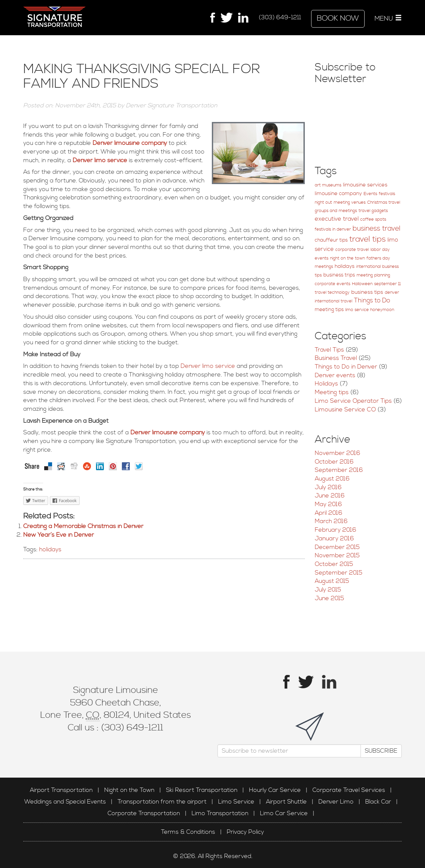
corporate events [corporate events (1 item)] (333, 284)
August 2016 (332, 479)
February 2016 (336, 530)
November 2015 (337, 555)
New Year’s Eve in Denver (59, 535)
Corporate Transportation (144, 813)
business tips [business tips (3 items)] (367, 292)
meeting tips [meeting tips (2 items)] (329, 310)
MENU (388, 19)
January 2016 (334, 539)
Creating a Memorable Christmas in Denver (83, 526)
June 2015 (329, 598)
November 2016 (338, 453)
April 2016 (329, 513)
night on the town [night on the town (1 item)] (347, 258)
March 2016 (331, 521)
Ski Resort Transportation (202, 790)
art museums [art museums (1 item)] (328, 185)
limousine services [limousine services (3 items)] (365, 185)
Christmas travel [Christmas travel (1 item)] (384, 203)
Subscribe (379, 751)
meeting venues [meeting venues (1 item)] (350, 203)
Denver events (335, 375)
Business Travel (336, 358)
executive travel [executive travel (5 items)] (337, 219)
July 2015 (328, 590)
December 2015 (337, 547)
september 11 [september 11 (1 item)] (387, 284)
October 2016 (334, 462)
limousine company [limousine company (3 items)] (338, 194)
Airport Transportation (61, 790)
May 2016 (328, 504)
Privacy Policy (245, 832)
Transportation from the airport (162, 802)
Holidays (326, 384)
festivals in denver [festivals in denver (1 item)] (333, 229)
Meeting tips (332, 392)
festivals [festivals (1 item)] (387, 194)
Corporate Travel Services (349, 790)
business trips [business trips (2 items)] (339, 275)
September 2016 (339, 470)
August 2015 (332, 581)
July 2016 (328, 487)
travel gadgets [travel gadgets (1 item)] (373, 211)
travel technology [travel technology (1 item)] (332, 293)
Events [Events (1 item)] (370, 194)
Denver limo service (99, 160)
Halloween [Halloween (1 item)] (362, 284)
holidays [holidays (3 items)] (345, 266)
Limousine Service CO (345, 410)
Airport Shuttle (286, 802)
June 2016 (330, 496)
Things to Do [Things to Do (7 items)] (372, 301)
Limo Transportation (220, 813)
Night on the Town (129, 790)
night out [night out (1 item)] (323, 203)
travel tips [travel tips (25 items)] (368, 239)
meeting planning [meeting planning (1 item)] (373, 275)
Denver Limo (336, 802)
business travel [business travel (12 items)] (377, 229)
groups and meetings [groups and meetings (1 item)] (336, 211)
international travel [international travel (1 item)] (334, 301)
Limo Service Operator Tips (353, 401)
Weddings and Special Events (65, 802)
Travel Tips (329, 350)
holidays (50, 549)
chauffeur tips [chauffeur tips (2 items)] (331, 240)
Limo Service (236, 802)
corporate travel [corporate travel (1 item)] (352, 250)
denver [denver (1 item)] (392, 293)
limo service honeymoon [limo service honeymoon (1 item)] (370, 310)
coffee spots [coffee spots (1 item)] (373, 219)
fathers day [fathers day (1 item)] (378, 258)
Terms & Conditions (188, 832)
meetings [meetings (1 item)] (324, 267)
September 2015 (339, 573)
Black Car (378, 802)
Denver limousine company (130, 143)
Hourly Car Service (275, 790)
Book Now (338, 18)
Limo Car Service (284, 813)
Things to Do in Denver (346, 367)
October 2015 (334, 564)
